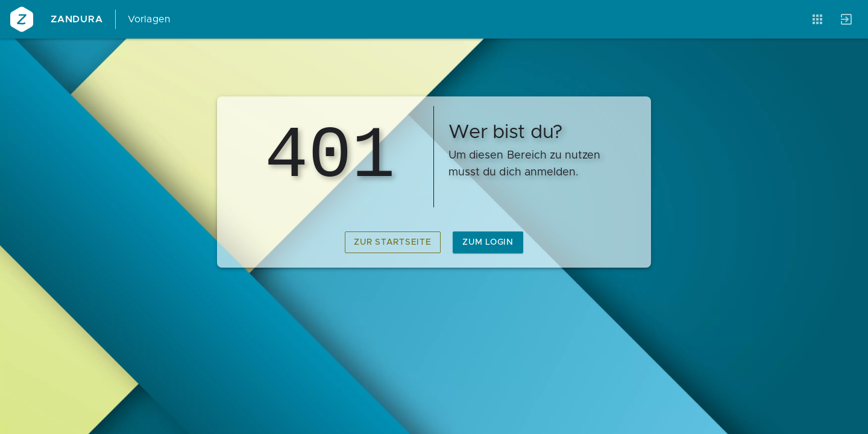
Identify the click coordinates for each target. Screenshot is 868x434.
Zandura (77, 19)
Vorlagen (149, 19)
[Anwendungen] (817, 19)
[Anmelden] (846, 19)
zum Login (488, 242)
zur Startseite (393, 242)
